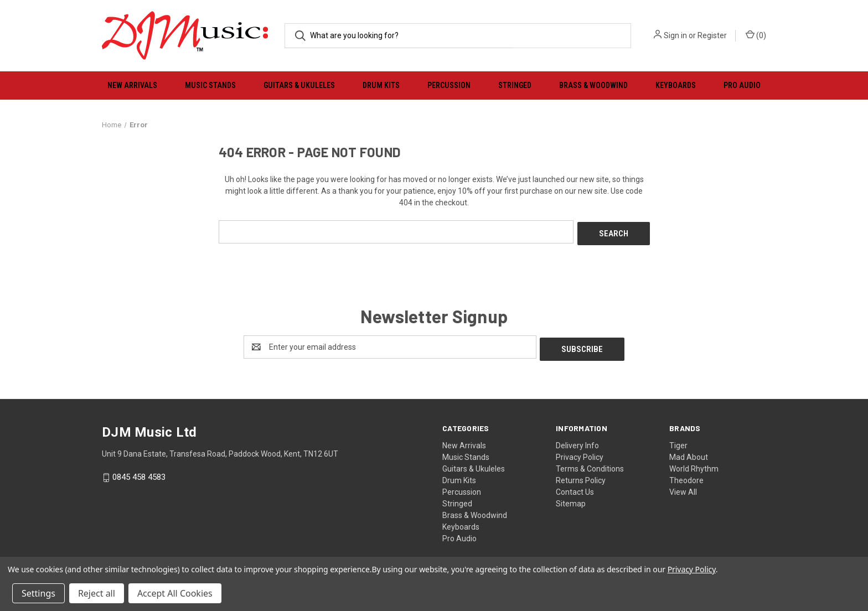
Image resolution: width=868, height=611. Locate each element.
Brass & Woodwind (593, 85)
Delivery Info (577, 441)
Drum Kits (381, 85)
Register (712, 35)
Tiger (678, 441)
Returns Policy (581, 476)
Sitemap (571, 499)
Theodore (686, 476)
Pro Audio (742, 85)
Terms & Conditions (590, 464)
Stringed (515, 85)
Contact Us (575, 488)
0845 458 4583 (139, 473)
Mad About (689, 453)
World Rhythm (694, 464)
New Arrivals (132, 85)
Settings (38, 593)
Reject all (97, 593)
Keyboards (676, 85)
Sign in (675, 35)
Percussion (449, 85)
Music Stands (210, 85)
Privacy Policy (580, 453)
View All (683, 488)
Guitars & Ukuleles (299, 85)
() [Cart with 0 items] (756, 35)
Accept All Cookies (175, 593)
